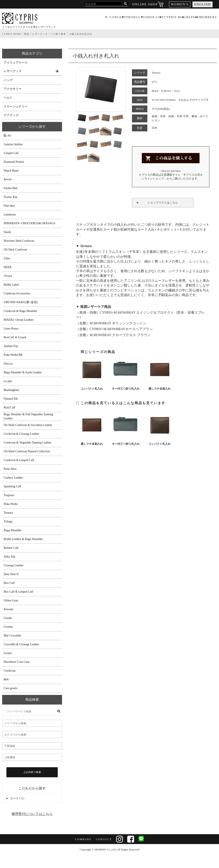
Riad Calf (9, 407)
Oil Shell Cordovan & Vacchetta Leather (28, 425)
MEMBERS (209, 18)
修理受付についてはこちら (32, 814)
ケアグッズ (11, 115)
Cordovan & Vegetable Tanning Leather (27, 443)
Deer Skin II (11, 574)
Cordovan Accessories (17, 293)
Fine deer (9, 206)
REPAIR (193, 18)
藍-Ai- (8, 136)
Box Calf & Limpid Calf (18, 592)
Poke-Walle (11, 504)
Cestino (8, 627)
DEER (8, 267)
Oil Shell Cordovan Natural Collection (27, 451)
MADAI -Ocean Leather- (19, 320)
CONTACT (103, 839)
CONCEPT (117, 18)
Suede (7, 232)
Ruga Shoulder (13, 530)
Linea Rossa (11, 329)
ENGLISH (203, 4)
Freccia (8, 364)
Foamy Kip (10, 197)
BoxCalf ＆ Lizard (15, 337)
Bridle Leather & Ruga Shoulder (23, 539)
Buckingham (11, 390)
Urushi (8, 618)
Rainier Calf (11, 548)
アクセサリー (13, 89)
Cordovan (10, 671)
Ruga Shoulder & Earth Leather (23, 372)
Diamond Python (14, 162)
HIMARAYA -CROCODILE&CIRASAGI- (30, 223)
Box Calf (9, 583)
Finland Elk (11, 399)
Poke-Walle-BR (13, 355)
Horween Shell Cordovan (19, 241)
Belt (6, 679)
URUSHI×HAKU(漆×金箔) (21, 302)
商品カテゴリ (32, 53)
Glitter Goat (11, 600)
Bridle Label (11, 285)
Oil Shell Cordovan (15, 250)
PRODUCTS (135, 18)
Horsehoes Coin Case (17, 662)
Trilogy (8, 522)
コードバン (17, 798)
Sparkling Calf (12, 486)
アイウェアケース (16, 63)
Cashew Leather (13, 478)
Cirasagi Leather (14, 565)
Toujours (9, 495)
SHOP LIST (154, 18)
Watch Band (11, 171)
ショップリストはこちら (163, 203)
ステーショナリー (16, 106)
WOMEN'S (180, 4)
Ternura (8, 513)
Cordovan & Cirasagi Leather (21, 434)
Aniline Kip (11, 346)
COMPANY (83, 839)
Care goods (10, 688)
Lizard (8, 653)
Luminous (10, 214)
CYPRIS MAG (175, 18)
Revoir (8, 179)
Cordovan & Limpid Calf (19, 460)
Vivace (8, 276)
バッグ (8, 80)
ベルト (8, 98)
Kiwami (8, 609)
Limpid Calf (11, 153)
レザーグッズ (13, 71)
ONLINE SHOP (145, 4)
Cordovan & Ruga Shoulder (20, 311)
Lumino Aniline (13, 144)
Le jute (8, 381)
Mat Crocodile (12, 636)
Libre (7, 258)
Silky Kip (9, 557)
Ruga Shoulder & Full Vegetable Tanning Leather (28, 416)
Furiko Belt (10, 188)
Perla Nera (10, 469)
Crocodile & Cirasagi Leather (21, 644)
